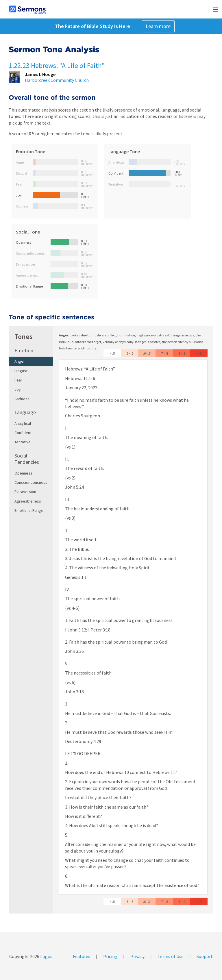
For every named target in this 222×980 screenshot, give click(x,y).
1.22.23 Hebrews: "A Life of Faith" (57, 65)
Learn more (158, 26)
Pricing (110, 956)
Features (82, 956)
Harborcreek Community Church (57, 80)
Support (205, 956)
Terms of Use (171, 956)
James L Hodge (40, 74)
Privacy (137, 956)
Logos (46, 956)
